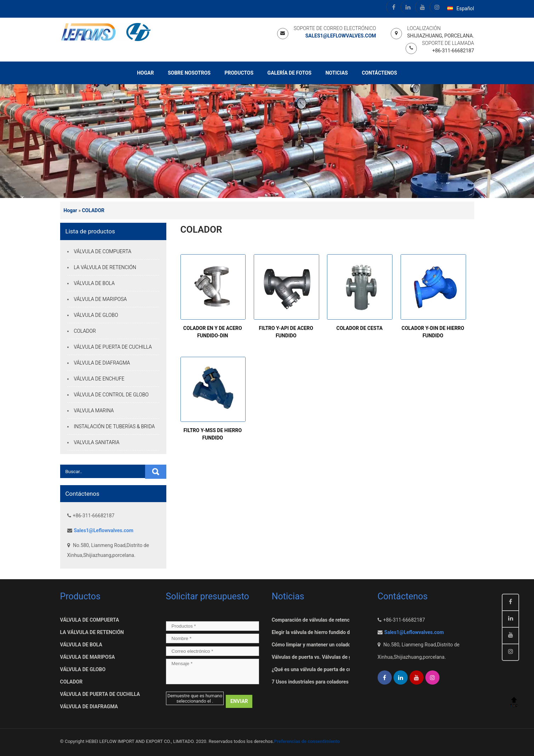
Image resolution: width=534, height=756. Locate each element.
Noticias (337, 73)
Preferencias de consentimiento (307, 741)
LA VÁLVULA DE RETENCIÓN (105, 267)
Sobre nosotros (189, 73)
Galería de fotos (290, 73)
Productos (239, 73)
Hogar (145, 73)
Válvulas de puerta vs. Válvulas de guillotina (321, 657)
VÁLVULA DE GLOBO (96, 315)
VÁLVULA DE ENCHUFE (99, 379)
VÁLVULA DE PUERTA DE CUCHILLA (113, 347)
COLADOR (93, 210)
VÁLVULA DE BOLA (94, 283)
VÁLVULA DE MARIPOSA (101, 299)
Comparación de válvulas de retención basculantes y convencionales (348, 620)
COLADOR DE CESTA (359, 328)
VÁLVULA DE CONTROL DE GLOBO (111, 395)
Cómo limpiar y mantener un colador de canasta (325, 645)
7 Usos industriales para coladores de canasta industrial (334, 682)
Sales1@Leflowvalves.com (341, 36)
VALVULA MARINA (94, 411)
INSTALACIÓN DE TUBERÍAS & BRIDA (114, 426)
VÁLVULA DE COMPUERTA (103, 251)
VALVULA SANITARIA (97, 442)
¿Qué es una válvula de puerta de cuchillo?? (320, 669)
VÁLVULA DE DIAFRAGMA (102, 363)
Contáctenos (379, 73)
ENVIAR (239, 701)
